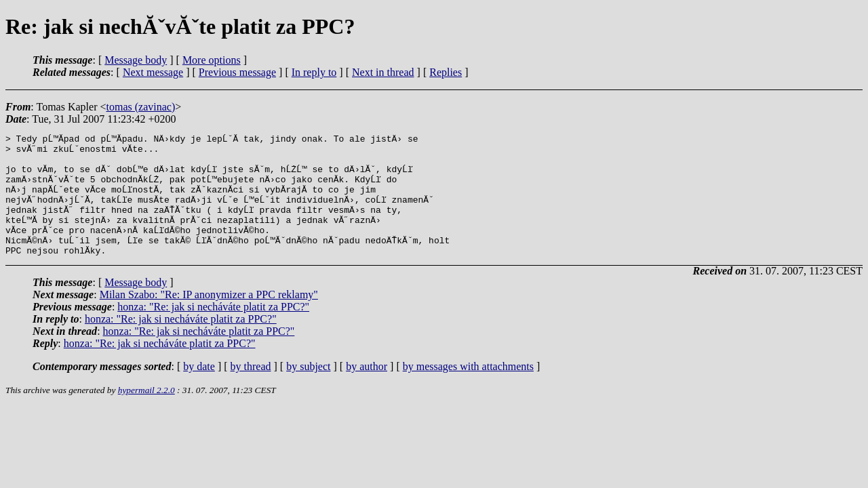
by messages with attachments (468, 391)
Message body (136, 60)
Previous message (237, 72)
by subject (308, 391)
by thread (251, 391)
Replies (446, 72)
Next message (153, 72)
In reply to (314, 72)
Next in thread (383, 72)
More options (212, 60)
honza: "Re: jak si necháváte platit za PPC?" (213, 331)
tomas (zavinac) (140, 107)
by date (199, 391)
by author (367, 391)
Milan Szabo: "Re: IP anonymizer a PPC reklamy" (209, 319)
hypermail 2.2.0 (146, 414)
